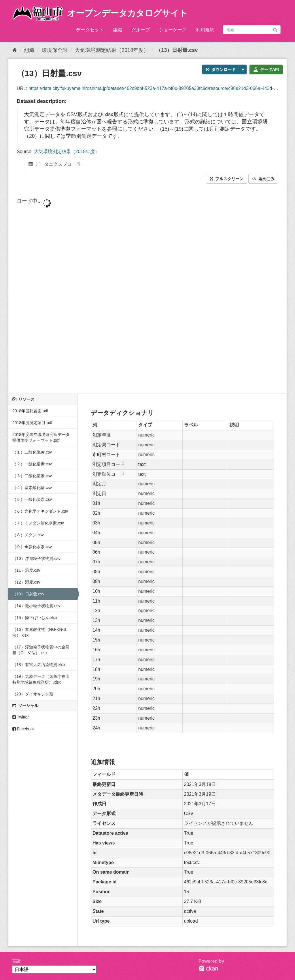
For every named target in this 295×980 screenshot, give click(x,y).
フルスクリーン (227, 179)
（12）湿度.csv (26, 582)
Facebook (23, 729)
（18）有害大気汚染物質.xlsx (39, 665)
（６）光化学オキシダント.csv (40, 511)
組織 (118, 30)
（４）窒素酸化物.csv (32, 488)
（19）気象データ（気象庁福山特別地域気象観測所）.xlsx (41, 679)
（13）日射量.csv (177, 50)
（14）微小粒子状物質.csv (36, 606)
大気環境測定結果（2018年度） (112, 50)
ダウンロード (221, 69)
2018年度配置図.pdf (30, 411)
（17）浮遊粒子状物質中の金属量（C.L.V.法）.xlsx (41, 650)
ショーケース (173, 30)
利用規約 (205, 30)
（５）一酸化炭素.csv (32, 499)
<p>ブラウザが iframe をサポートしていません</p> (147, 289)
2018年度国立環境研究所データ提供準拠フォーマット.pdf (41, 437)
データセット (90, 30)
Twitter (21, 717)
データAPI (266, 69)
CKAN (208, 968)
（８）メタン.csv (28, 535)
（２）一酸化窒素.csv (32, 464)
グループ (141, 30)
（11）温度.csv (26, 570)
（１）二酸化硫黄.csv (32, 452)
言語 (16, 961)
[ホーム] (15, 50)
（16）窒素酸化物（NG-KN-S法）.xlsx (39, 632)
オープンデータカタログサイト (127, 13)
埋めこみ (263, 179)
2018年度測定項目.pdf (32, 423)
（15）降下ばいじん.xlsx (35, 618)
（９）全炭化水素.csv (32, 547)
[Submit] (275, 29)
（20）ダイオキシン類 (33, 694)
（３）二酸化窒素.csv (32, 476)
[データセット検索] (252, 30)
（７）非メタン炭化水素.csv (38, 523)
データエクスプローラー (57, 164)
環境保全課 (55, 50)
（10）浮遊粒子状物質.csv (36, 558)
